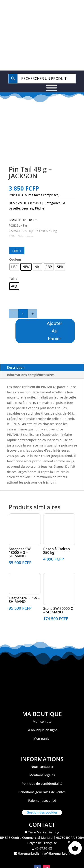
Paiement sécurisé (42, 801)
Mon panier (42, 738)
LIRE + (17, 251)
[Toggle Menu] (52, 88)
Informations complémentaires (31, 375)
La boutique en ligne (42, 730)
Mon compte (42, 722)
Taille (13, 279)
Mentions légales (42, 775)
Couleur (15, 259)
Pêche (40, 208)
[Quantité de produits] (23, 314)
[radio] (14, 267)
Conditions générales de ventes (42, 792)
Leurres (27, 208)
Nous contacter (42, 767)
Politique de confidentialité (42, 784)
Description (16, 367)
